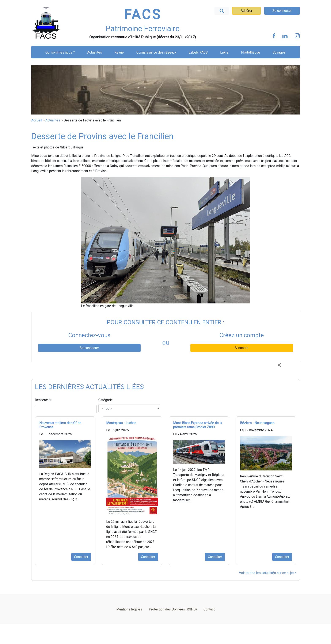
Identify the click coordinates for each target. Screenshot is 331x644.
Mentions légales (129, 609)
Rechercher (43, 400)
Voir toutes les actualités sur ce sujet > (268, 573)
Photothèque (251, 52)
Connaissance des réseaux (156, 52)
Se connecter (282, 11)
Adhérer (246, 11)
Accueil (37, 120)
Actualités (95, 52)
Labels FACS (198, 52)
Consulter (81, 557)
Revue (119, 52)
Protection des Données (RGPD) (173, 609)
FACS (143, 15)
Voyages (279, 52)
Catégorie (106, 400)
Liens (224, 52)
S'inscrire (242, 348)
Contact (209, 609)
